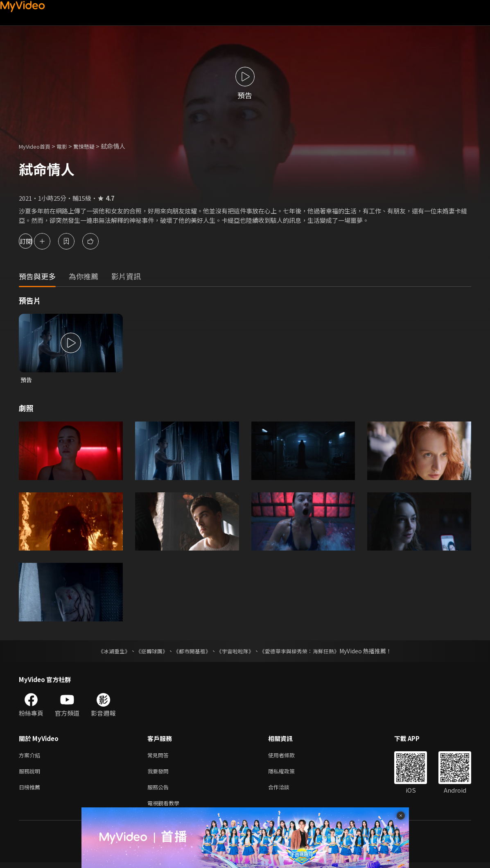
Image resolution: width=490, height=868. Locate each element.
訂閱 (35, 241)
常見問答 (160, 756)
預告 (27, 380)
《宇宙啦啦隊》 (236, 652)
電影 (68, 146)
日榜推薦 (31, 791)
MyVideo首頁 (37, 146)
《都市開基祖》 (190, 652)
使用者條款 (288, 756)
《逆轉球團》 (147, 652)
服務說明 (31, 774)
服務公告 (160, 791)
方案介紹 (31, 756)
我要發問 (160, 774)
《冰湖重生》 (107, 652)
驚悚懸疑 (93, 146)
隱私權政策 (288, 774)
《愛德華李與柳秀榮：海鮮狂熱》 (305, 652)
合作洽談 (285, 791)
